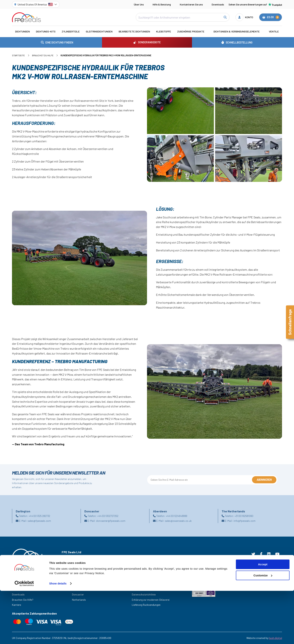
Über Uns (139, 4)
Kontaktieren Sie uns (191, 4)
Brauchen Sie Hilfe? (23, 600)
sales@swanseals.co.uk (178, 521)
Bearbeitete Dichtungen (134, 31)
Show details (58, 637)
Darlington (78, 589)
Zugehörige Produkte (191, 31)
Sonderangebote (22, 589)
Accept (263, 617)
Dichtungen (22, 31)
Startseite (18, 55)
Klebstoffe (164, 31)
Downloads (218, 4)
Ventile (274, 31)
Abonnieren (264, 480)
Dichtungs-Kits (46, 31)
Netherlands (79, 600)
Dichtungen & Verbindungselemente (237, 31)
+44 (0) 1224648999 (177, 516)
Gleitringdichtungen (99, 31)
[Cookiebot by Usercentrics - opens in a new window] (24, 637)
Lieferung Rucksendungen (146, 605)
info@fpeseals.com (244, 521)
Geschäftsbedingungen (145, 584)
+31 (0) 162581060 (244, 516)
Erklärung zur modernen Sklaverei (151, 600)
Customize (263, 629)
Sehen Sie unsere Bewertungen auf (255, 4)
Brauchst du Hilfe (43, 55)
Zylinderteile (71, 31)
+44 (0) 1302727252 (108, 516)
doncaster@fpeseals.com (111, 521)
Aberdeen (77, 584)
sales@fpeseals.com (39, 521)
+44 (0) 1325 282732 (39, 516)
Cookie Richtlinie (141, 589)
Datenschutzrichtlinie (144, 594)
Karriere (16, 605)
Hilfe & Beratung (162, 4)
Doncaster (78, 594)
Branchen (17, 584)
